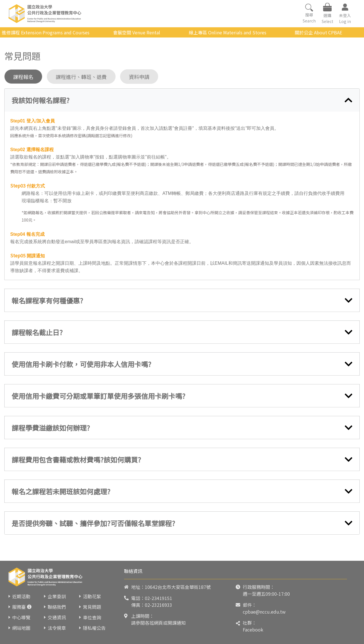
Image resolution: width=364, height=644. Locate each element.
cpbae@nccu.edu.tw (264, 612)
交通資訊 (57, 617)
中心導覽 (21, 617)
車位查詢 (92, 617)
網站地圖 (21, 628)
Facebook (253, 630)
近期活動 (21, 596)
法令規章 (57, 628)
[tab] (182, 100)
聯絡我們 (57, 607)
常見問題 (92, 607)
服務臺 (19, 607)
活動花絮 (92, 596)
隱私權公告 (94, 628)
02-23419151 (158, 598)
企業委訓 (57, 596)
